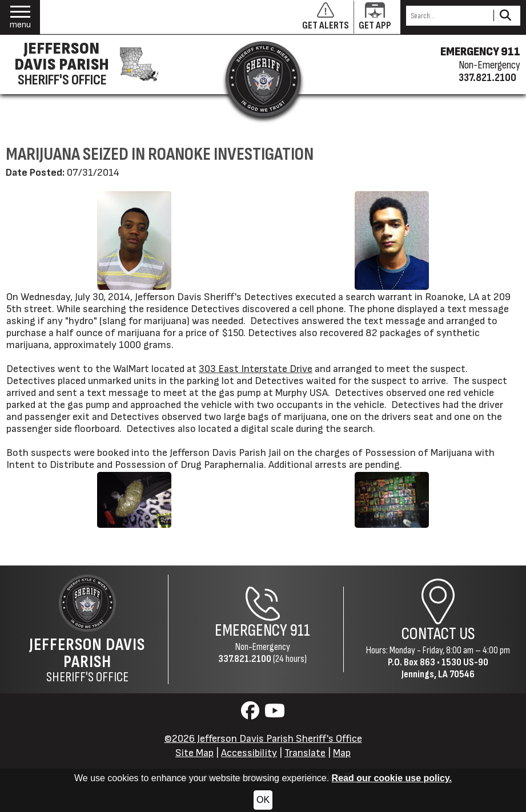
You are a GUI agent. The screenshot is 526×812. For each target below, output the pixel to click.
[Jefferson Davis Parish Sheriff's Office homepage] (83, 64)
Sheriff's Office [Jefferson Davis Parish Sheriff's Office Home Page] (87, 660)
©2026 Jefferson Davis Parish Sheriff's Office (263, 739)
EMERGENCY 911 (480, 52)
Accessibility (249, 753)
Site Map (194, 753)
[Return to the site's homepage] (263, 79)
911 (300, 631)
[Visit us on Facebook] (252, 714)
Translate (305, 753)
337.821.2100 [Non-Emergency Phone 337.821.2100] (245, 659)
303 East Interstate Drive (256, 369)
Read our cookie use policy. (392, 778)
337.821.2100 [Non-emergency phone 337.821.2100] (487, 78)
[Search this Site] (448, 16)
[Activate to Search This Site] (505, 16)
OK (263, 800)
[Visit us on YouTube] (275, 714)
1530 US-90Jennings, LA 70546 (445, 668)
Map (342, 753)
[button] (20, 17)
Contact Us (438, 634)
